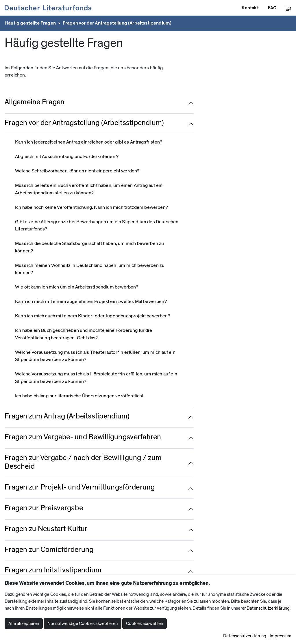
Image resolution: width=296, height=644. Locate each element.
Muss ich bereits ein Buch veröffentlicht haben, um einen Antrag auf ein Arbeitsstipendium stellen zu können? (89, 189)
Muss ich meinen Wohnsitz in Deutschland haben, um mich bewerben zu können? (90, 269)
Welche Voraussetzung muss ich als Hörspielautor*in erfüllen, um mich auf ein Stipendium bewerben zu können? (96, 378)
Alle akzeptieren (24, 623)
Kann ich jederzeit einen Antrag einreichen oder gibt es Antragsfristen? (89, 142)
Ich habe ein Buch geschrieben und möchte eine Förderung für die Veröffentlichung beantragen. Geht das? (84, 334)
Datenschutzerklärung (268, 608)
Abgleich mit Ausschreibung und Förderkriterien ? (67, 157)
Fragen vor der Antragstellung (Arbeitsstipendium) (117, 23)
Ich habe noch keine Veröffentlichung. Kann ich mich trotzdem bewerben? (91, 207)
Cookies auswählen (145, 623)
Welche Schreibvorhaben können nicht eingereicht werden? (77, 171)
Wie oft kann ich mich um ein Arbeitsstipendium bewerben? (77, 287)
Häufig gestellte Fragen (30, 23)
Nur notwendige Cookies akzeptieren (83, 623)
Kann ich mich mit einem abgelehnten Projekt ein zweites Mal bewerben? (91, 301)
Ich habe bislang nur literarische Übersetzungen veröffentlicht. (80, 396)
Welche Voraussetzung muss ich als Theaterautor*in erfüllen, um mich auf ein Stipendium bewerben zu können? (95, 356)
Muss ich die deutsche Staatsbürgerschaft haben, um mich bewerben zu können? (89, 247)
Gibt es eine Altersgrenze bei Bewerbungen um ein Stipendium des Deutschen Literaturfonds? (97, 226)
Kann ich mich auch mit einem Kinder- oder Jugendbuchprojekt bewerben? (93, 316)
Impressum (281, 636)
